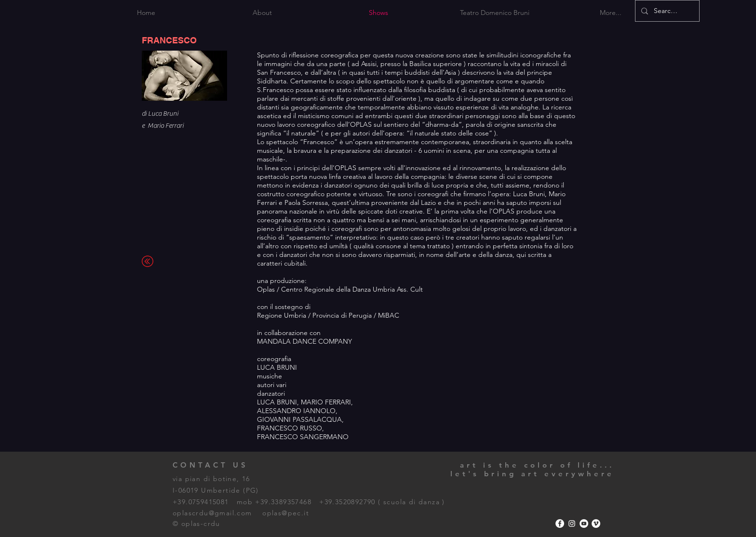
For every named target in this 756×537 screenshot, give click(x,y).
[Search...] (666, 11)
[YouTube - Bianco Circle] (584, 524)
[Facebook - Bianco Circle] (560, 524)
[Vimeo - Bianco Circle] (596, 524)
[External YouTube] (493, 403)
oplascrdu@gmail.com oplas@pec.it (241, 513)
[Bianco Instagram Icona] (572, 524)
